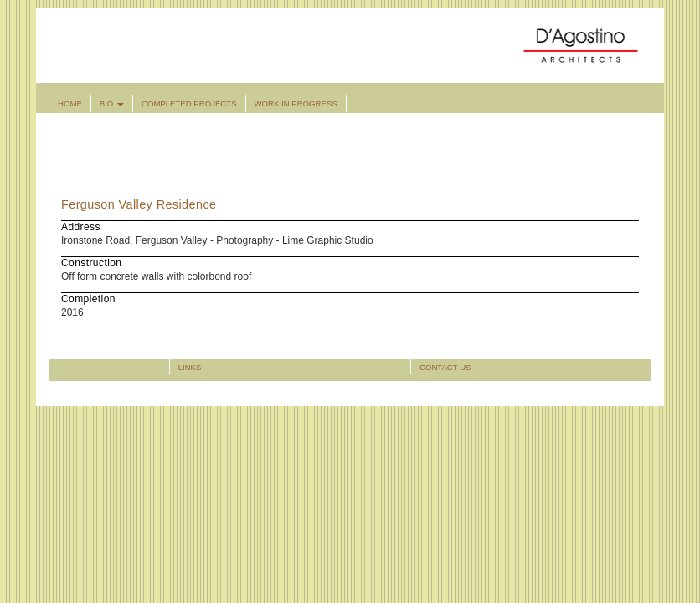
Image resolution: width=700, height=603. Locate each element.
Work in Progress (296, 103)
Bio (112, 103)
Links (190, 367)
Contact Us (445, 367)
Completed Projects (189, 103)
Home (70, 103)
